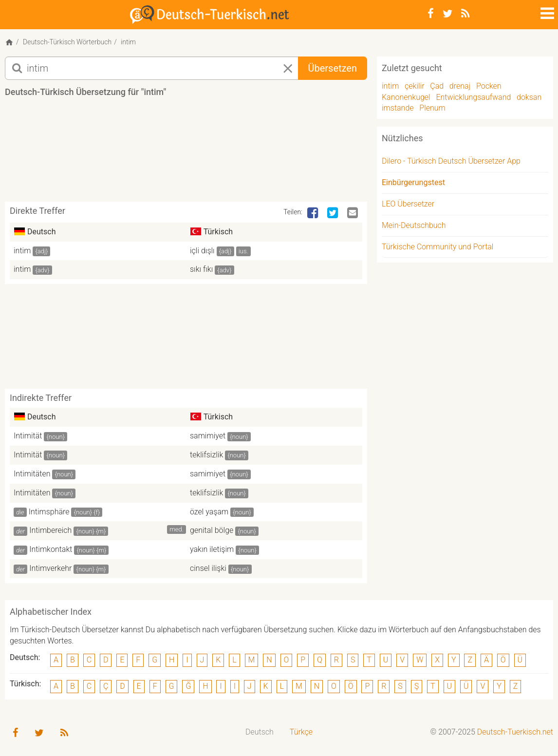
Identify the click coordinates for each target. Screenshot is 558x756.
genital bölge (212, 530)
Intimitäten (32, 474)
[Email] (353, 213)
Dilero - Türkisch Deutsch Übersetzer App (451, 161)
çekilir (415, 86)
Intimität (28, 436)
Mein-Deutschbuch (414, 225)
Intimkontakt (51, 549)
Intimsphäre (49, 512)
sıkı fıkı (201, 269)
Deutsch (260, 732)
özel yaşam (209, 512)
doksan (529, 97)
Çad (437, 86)
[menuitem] (260, 732)
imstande (398, 108)
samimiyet (208, 436)
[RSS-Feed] (465, 14)
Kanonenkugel (406, 97)
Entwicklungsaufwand (473, 97)
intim (22, 251)
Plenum (432, 108)
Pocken (489, 86)
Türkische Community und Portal (437, 247)
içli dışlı (202, 251)
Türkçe (301, 732)
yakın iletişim (212, 549)
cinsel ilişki (208, 568)
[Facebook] (431, 14)
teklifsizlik (206, 455)
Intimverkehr (50, 568)
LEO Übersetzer (408, 204)
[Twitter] (447, 14)
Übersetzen (333, 68)
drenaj (460, 86)
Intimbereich (50, 530)
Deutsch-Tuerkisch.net (515, 732)
